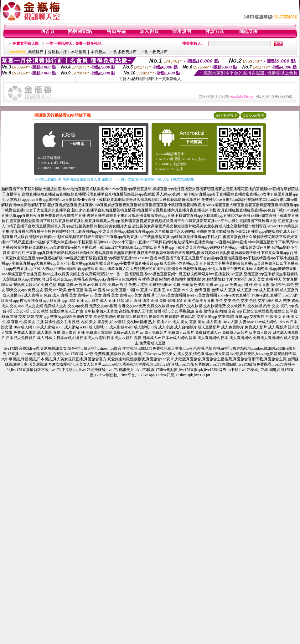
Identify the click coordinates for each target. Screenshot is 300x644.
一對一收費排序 (154, 52)
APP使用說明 (226, 115)
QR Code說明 (253, 115)
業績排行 (36, 52)
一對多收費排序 (123, 52)
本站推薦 (79, 52)
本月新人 (98, 52)
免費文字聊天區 (26, 43)
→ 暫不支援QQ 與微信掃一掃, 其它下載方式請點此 (155, 179)
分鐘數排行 (57, 52)
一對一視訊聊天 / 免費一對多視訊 (74, 43)
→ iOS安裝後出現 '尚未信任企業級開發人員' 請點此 (73, 179)
